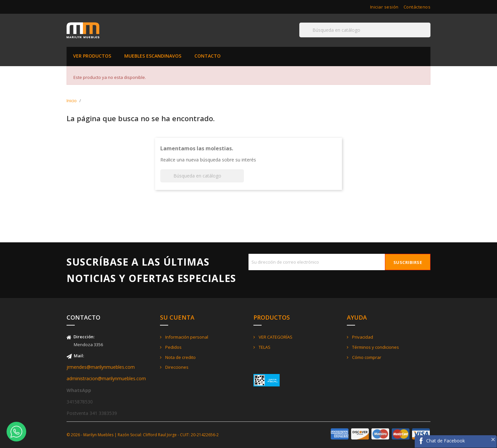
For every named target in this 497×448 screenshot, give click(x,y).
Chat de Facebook (446, 441)
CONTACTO (208, 56)
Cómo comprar (366, 357)
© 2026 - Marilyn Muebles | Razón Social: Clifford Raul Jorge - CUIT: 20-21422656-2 (143, 435)
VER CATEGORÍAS (275, 337)
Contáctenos (417, 7)
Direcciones (176, 367)
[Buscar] (365, 30)
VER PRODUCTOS (92, 56)
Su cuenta (177, 317)
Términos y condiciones (375, 347)
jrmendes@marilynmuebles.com (101, 367)
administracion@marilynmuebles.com (106, 378)
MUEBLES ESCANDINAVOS (153, 56)
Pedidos (173, 347)
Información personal (186, 337)
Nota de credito (180, 357)
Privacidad (362, 337)
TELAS (264, 347)
